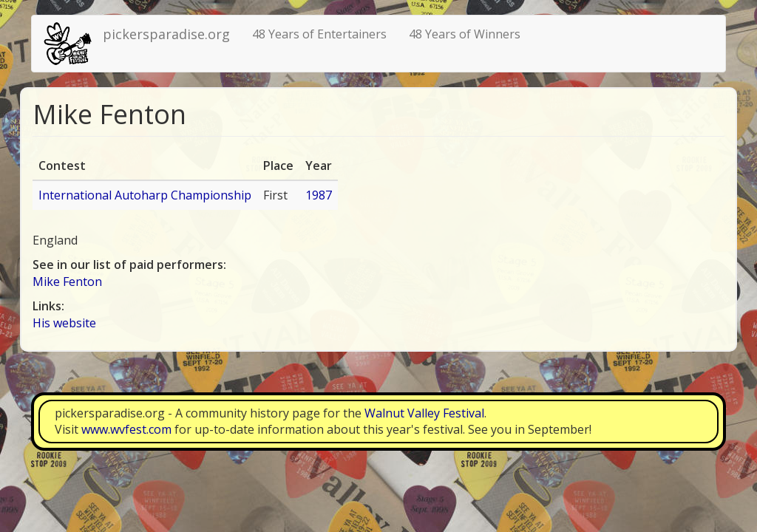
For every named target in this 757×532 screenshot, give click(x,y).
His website (64, 323)
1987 (319, 195)
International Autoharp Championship (145, 195)
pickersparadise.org (166, 34)
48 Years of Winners (465, 34)
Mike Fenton (67, 282)
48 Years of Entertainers (319, 34)
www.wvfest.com (126, 429)
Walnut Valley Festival (424, 413)
